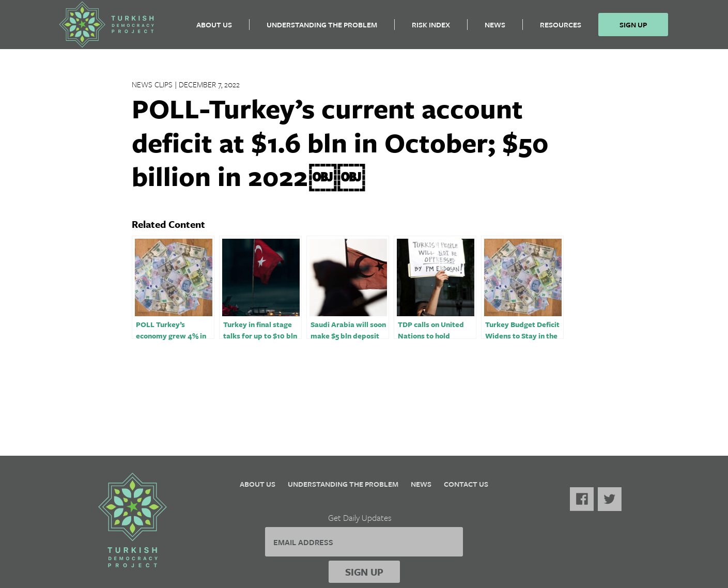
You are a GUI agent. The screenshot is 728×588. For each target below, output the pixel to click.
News (495, 29)
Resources (561, 29)
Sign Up (633, 29)
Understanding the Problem (322, 29)
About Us (214, 29)
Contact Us (466, 484)
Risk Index (431, 29)
